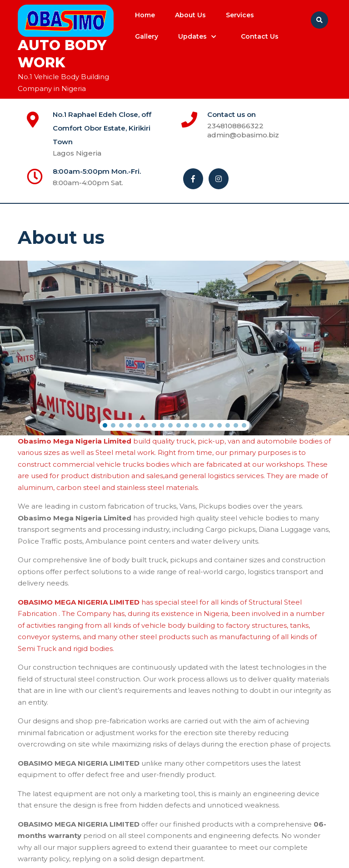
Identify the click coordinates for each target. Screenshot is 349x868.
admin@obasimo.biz (265, 135)
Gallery (147, 36)
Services (240, 15)
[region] (174, 348)
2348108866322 (263, 126)
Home (145, 15)
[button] (105, 425)
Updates (192, 36)
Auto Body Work (62, 54)
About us (190, 15)
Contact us (260, 36)
